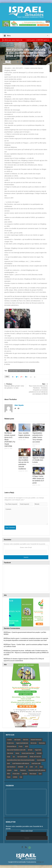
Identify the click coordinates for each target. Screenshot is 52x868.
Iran (14, 757)
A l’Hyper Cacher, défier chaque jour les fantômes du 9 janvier (38, 480)
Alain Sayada (19, 405)
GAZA (27, 746)
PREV (32, 371)
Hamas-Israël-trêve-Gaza (28, 753)
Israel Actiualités (41, 760)
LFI (36, 767)
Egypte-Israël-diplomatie (22, 743)
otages (16, 770)
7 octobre (9, 740)
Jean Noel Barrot (11, 767)
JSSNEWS (21, 767)
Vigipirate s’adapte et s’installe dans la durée (38, 460)
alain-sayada (17, 740)
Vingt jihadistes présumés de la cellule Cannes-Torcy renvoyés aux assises (37, 437)
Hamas (17, 753)
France (21, 746)
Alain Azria (26, 740)
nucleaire (9, 770)
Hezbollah (39, 753)
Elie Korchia (34, 743)
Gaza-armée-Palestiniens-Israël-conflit (16, 750)
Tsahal (9, 777)
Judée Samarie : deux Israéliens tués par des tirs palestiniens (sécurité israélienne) (24, 463)
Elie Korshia (42, 743)
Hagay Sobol (38, 750)
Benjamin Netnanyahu (36, 740)
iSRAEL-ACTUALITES (35, 757)
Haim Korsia (10, 753)
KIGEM (6, 632)
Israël (8, 763)
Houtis (9, 757)
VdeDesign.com (40, 862)
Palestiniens (23, 770)
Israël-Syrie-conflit (36, 763)
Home (4, 63)
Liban (41, 767)
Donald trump (10, 743)
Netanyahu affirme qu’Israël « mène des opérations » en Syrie (15, 386)
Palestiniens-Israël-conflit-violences (37, 770)
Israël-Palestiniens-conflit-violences (21, 763)
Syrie (40, 774)
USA (21, 777)
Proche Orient (16, 774)
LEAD (31, 767)
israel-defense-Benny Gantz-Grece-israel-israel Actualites (21, 760)
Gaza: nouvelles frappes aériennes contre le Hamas (24, 435)
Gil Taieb (30, 750)
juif (27, 767)
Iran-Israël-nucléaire (22, 757)
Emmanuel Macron (12, 746)
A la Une (9, 63)
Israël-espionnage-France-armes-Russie (19, 371)
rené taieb (25, 774)
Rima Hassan (33, 774)
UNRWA (15, 777)
